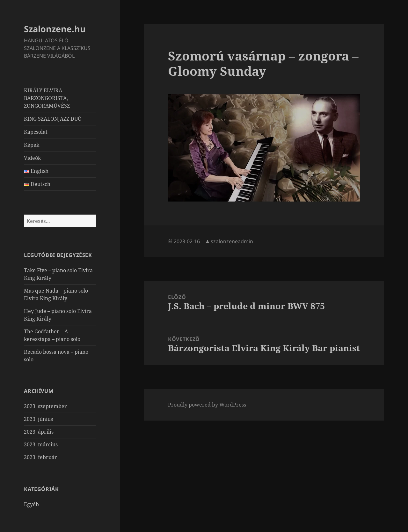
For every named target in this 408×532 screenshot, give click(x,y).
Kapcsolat (36, 132)
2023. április (39, 432)
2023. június (38, 419)
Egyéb (31, 504)
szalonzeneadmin (232, 241)
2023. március (41, 444)
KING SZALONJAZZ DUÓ (53, 119)
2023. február (40, 457)
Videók (32, 158)
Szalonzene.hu (55, 29)
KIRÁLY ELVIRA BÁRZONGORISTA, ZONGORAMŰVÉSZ (47, 98)
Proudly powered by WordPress (207, 405)
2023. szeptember (45, 406)
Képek (32, 145)
